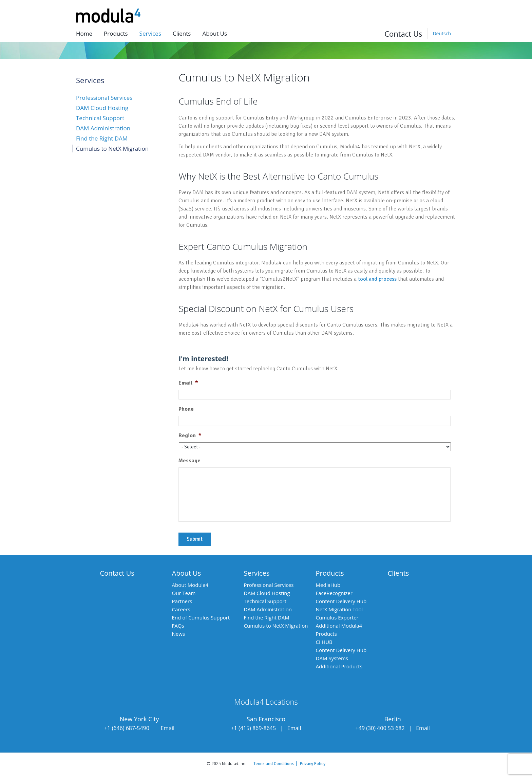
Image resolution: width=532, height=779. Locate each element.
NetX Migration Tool (339, 609)
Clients (182, 33)
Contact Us (403, 34)
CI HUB (324, 642)
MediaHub (328, 585)
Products (116, 33)
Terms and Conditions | (277, 764)
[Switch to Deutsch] (442, 34)
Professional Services (104, 98)
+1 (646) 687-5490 (127, 728)
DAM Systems (332, 658)
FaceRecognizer (334, 593)
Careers (181, 609)
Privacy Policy (313, 764)
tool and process (377, 279)
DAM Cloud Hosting (102, 108)
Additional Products (339, 666)
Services (150, 33)
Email (188, 383)
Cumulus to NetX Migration (112, 149)
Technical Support (100, 118)
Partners (182, 601)
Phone (186, 409)
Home (84, 33)
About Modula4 (190, 585)
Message (189, 461)
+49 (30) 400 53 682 (380, 728)
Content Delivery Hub (341, 601)
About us (215, 33)
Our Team (184, 593)
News (179, 634)
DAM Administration (103, 128)
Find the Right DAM (102, 138)
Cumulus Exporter (337, 617)
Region (190, 435)
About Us (187, 573)
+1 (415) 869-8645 (253, 728)
